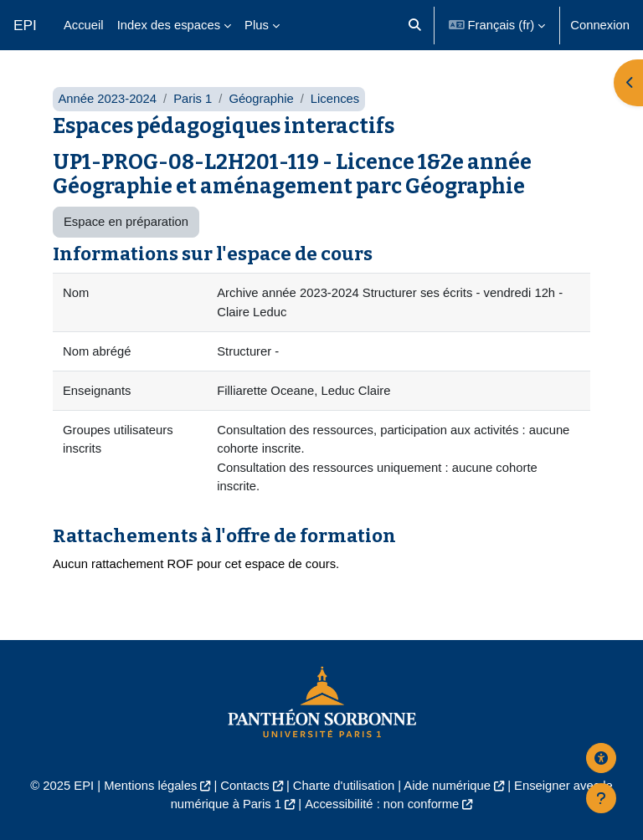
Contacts (244, 786)
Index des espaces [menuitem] (169, 25)
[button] (416, 25)
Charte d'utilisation (344, 786)
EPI (25, 25)
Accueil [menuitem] (84, 25)
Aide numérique (447, 786)
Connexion (600, 25)
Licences (335, 99)
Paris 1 (193, 99)
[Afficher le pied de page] (601, 798)
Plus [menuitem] (257, 25)
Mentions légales (150, 786)
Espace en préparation (126, 222)
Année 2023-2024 (107, 99)
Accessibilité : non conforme (382, 804)
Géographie (261, 99)
